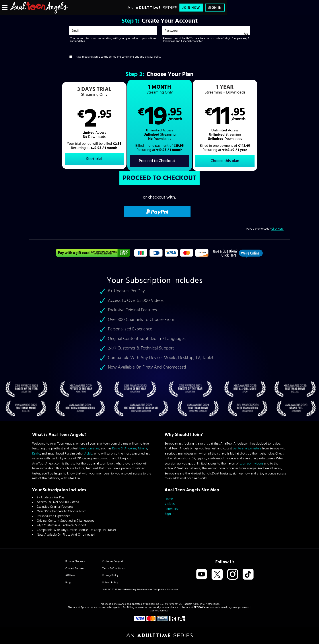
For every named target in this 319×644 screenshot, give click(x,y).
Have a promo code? (265, 229)
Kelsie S (117, 448)
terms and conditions (122, 57)
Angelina (130, 448)
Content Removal (160, 611)
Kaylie (36, 454)
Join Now (191, 8)
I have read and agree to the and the (118, 57)
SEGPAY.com (202, 607)
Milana (143, 448)
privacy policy (153, 57)
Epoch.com (87, 607)
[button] (94, 125)
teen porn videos (251, 463)
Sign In (215, 8)
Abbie (88, 454)
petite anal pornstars (247, 448)
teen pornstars (89, 448)
